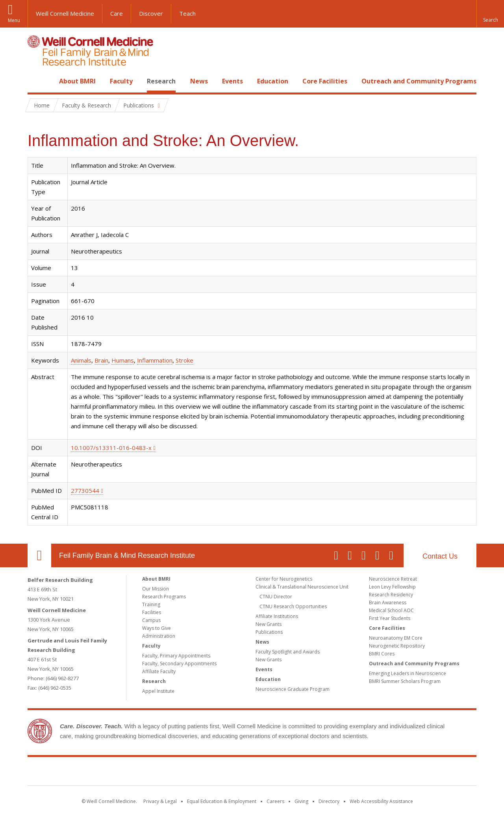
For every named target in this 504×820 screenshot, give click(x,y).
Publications (269, 632)
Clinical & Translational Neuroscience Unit (302, 587)
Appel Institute (158, 691)
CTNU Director (276, 597)
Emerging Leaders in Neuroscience (408, 673)
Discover (151, 13)
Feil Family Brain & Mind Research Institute (127, 555)
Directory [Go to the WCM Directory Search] (329, 801)
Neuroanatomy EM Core (396, 638)
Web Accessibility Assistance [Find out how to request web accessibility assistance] (381, 801)
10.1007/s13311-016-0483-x (111, 448)
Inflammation (155, 360)
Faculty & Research (86, 105)
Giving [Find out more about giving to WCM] (301, 801)
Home (36, 81)
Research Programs (164, 597)
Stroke (184, 360)
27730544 (85, 491)
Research (161, 81)
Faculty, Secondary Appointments (179, 664)
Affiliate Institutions (277, 616)
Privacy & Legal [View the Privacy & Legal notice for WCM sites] (160, 801)
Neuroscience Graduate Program (293, 689)
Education (273, 81)
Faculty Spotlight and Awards (288, 652)
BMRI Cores (382, 654)
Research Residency (391, 595)
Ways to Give (157, 628)
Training (151, 604)
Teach (187, 13)
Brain (101, 360)
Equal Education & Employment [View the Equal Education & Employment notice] (222, 801)
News (199, 81)
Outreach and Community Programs (419, 81)
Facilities (152, 612)
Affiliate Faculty (159, 671)
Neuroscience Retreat (393, 579)
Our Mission (156, 589)
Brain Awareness (388, 603)
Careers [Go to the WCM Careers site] (275, 801)
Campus (151, 620)
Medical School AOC (391, 610)
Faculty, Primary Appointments (176, 656)
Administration (159, 636)
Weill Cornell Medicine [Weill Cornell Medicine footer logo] (195, 773)
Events (233, 81)
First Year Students (390, 618)
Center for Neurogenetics (284, 579)
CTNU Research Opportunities (293, 606)
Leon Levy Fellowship (392, 587)
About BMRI (77, 81)
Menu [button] (14, 20)
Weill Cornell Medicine (65, 13)
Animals (81, 360)
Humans (123, 360)
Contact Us (440, 556)
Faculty (121, 81)
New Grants (269, 624)
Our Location (39, 555)
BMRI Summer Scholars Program (405, 681)
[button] (490, 14)
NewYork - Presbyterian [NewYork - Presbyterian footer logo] (318, 773)
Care (117, 13)
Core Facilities (325, 81)
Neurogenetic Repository (397, 646)
